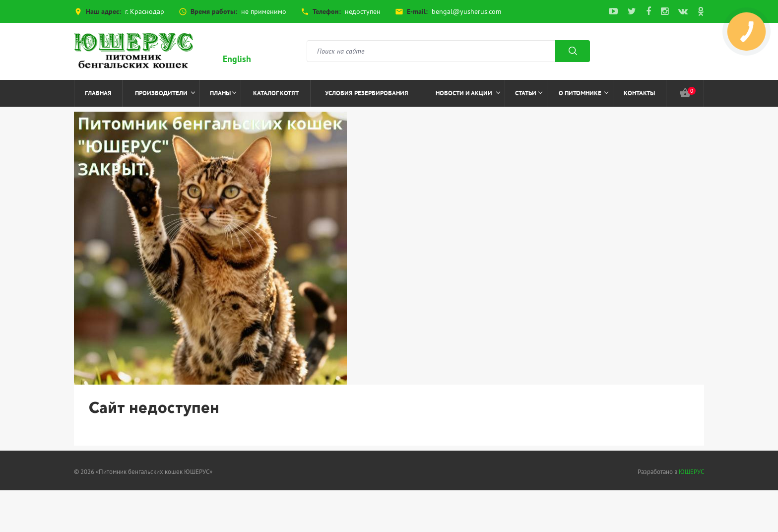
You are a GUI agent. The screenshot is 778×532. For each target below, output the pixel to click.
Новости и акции (468, 93)
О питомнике (583, 93)
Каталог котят (276, 93)
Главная (98, 93)
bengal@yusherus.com (466, 11)
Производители (165, 93)
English (237, 59)
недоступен (363, 11)
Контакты (639, 93)
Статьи (528, 93)
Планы (223, 93)
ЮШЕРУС (691, 472)
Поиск (573, 51)
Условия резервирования (367, 93)
